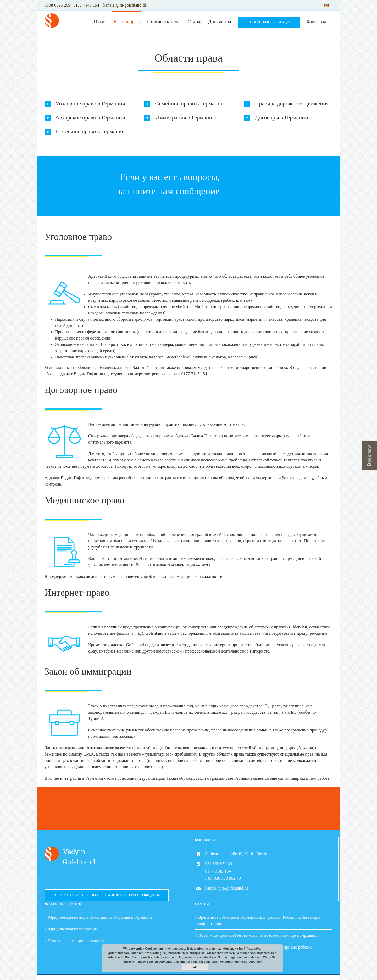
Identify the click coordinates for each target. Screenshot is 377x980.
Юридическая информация (72, 929)
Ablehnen (256, 962)
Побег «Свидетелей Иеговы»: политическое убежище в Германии (258, 935)
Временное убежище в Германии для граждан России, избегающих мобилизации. (259, 920)
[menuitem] (326, 5)
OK (195, 967)
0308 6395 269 (57, 5)
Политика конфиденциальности (77, 941)
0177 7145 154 (86, 5)
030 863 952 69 (218, 864)
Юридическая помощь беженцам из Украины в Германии (100, 917)
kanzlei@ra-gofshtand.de (125, 5)
